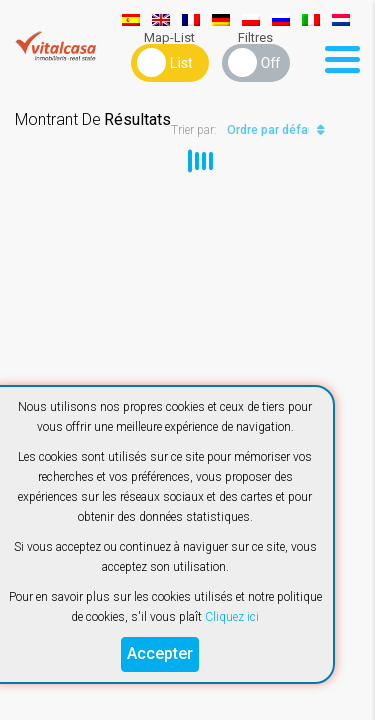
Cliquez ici (232, 617)
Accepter (160, 653)
